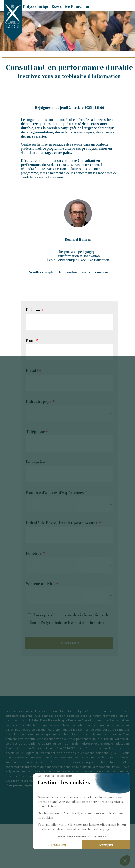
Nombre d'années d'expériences (57, 492)
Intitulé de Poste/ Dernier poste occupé (63, 523)
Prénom (35, 310)
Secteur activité (42, 584)
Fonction (35, 553)
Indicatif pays (40, 401)
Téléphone (37, 432)
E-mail (33, 371)
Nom (32, 340)
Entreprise (37, 462)
